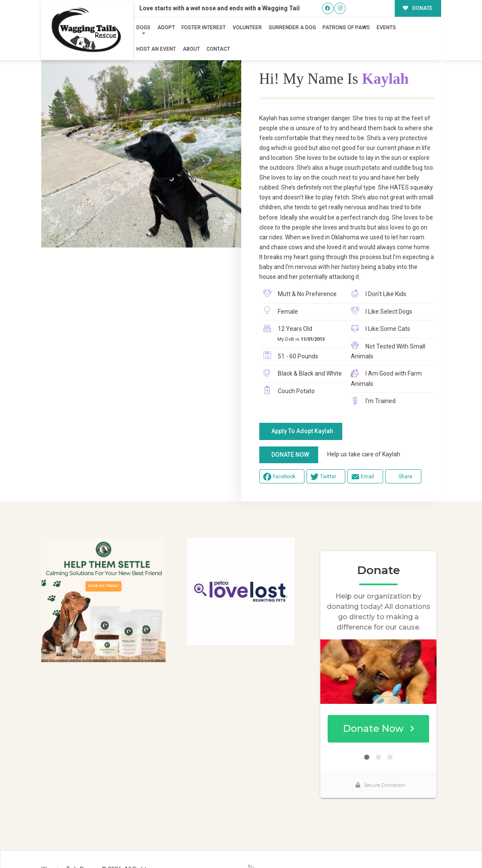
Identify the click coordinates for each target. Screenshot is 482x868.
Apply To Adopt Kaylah (302, 431)
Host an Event (156, 49)
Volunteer (247, 28)
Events (386, 28)
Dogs (143, 28)
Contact (218, 49)
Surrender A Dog (292, 28)
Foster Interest (204, 28)
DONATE (418, 8)
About (191, 49)
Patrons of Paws (346, 28)
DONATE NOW (290, 455)
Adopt (166, 28)
